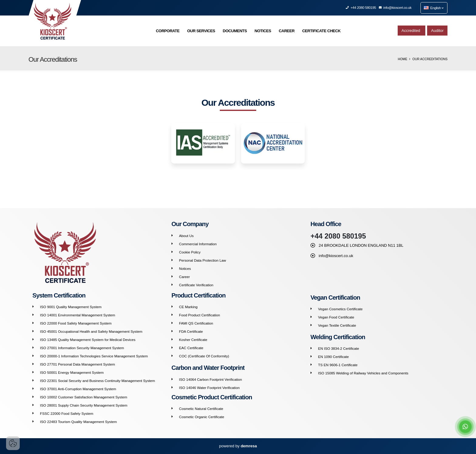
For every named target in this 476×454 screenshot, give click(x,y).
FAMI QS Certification (196, 323)
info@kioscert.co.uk (395, 7)
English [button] (433, 8)
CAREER (287, 31)
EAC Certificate (191, 348)
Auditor (437, 31)
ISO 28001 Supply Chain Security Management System (84, 405)
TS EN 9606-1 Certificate (338, 365)
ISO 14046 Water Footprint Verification (209, 388)
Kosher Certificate (193, 340)
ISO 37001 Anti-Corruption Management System (78, 389)
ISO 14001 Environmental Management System (78, 315)
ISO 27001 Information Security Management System (82, 348)
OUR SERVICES (201, 31)
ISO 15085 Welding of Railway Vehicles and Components (363, 373)
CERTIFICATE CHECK (321, 31)
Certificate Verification (196, 285)
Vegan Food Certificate (336, 317)
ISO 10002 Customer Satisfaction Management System (84, 397)
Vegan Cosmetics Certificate (340, 309)
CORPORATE (168, 31)
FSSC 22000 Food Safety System (67, 413)
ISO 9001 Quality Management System (71, 307)
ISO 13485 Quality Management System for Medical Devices (88, 340)
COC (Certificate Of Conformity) (204, 356)
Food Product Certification (200, 315)
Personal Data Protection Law (203, 260)
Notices (185, 268)
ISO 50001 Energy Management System (72, 372)
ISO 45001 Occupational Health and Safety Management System (91, 331)
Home (402, 59)
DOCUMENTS (235, 31)
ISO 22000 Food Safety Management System (76, 323)
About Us (186, 236)
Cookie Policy (190, 252)
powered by (238, 446)
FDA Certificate (191, 331)
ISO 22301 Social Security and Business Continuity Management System (98, 381)
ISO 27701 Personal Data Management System (78, 364)
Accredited (411, 31)
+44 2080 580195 (361, 7)
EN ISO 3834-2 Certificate (339, 348)
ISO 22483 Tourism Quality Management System (78, 422)
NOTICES (263, 31)
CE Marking (188, 307)
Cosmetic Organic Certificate (202, 417)
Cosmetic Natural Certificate (201, 409)
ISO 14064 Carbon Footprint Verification (211, 379)
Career (185, 277)
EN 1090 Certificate (333, 357)
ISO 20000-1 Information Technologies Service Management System (94, 356)
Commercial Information (198, 244)
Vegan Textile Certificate (337, 325)
